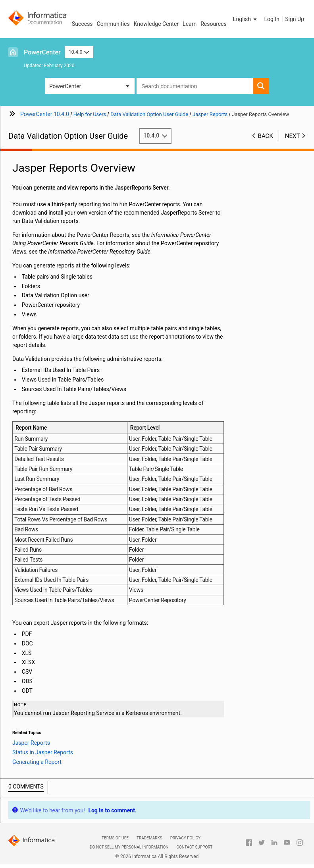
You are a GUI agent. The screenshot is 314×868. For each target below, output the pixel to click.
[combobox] (195, 86)
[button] (246, 19)
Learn (190, 24)
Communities (113, 24)
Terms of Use (115, 838)
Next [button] (293, 136)
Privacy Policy (185, 838)
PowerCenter (42, 52)
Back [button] (266, 136)
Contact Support (194, 847)
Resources (214, 24)
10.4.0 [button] (79, 52)
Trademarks (149, 838)
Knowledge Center (156, 24)
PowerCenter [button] (65, 86)
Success (82, 24)
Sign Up (295, 19)
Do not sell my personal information (129, 847)
